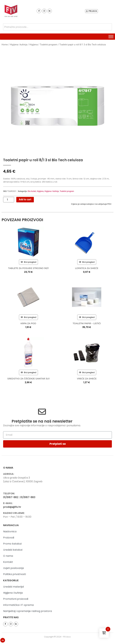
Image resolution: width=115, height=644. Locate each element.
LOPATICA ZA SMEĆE (87, 268)
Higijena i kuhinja (19, 45)
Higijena (34, 45)
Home (5, 45)
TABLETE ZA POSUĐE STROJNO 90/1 (28, 268)
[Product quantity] (9, 200)
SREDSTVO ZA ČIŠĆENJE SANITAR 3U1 (28, 379)
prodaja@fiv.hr (12, 507)
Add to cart (25, 199)
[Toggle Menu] (111, 37)
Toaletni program (48, 45)
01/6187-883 (28, 497)
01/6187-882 (11, 497)
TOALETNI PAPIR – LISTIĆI (87, 323)
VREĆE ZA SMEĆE (87, 379)
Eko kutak (32, 191)
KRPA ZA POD (28, 323)
